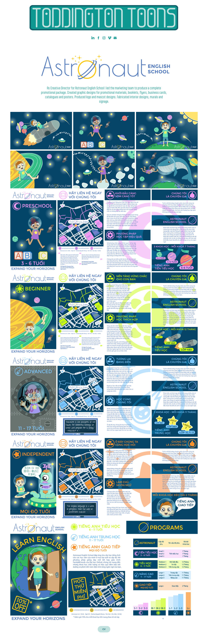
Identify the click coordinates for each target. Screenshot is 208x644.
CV (104, 629)
